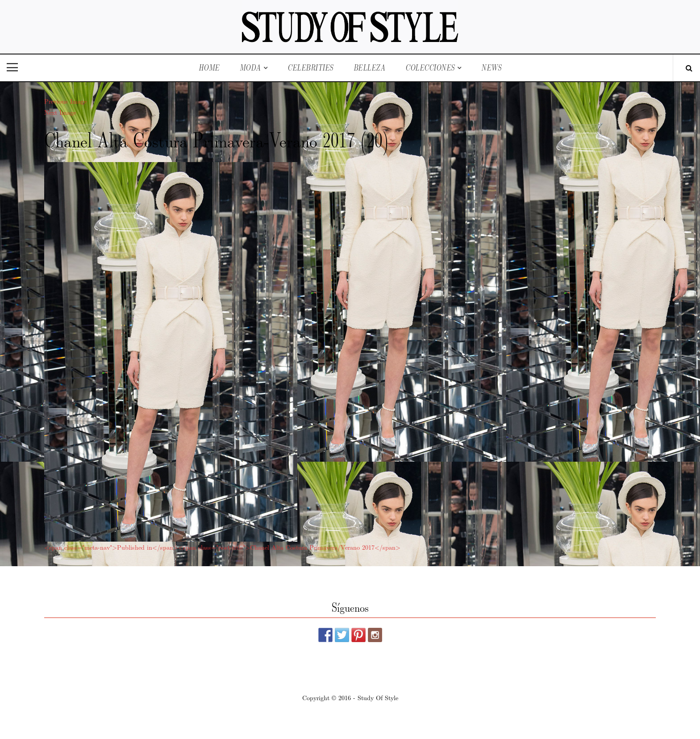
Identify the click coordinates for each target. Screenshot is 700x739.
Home (209, 68)
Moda (250, 68)
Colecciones (430, 68)
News (491, 68)
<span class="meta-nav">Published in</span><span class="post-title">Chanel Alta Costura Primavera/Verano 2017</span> (222, 547)
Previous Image (65, 101)
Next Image (60, 112)
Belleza (370, 68)
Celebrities (310, 68)
